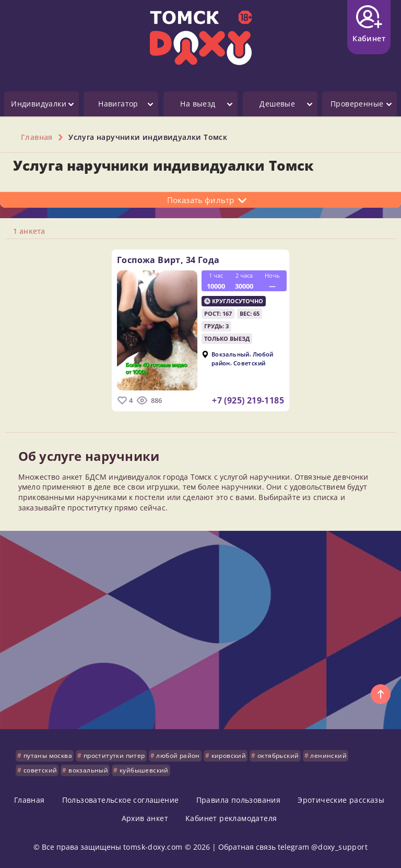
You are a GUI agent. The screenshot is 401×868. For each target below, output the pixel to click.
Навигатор (118, 104)
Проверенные (357, 104)
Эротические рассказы (341, 800)
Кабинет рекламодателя (231, 818)
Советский (250, 362)
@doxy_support (339, 847)
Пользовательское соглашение (121, 800)
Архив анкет (145, 818)
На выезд (198, 104)
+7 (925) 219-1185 (248, 400)
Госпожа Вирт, (168, 260)
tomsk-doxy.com (153, 847)
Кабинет (369, 24)
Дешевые (277, 104)
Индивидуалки (39, 104)
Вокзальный (231, 354)
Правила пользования (239, 800)
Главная (30, 800)
